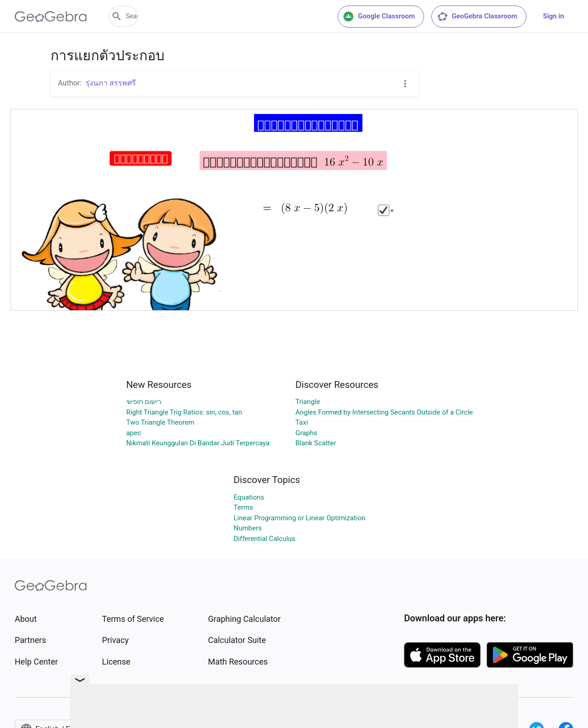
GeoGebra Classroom (477, 17)
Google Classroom (379, 17)
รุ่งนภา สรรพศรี (111, 83)
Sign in (554, 16)
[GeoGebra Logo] (51, 17)
